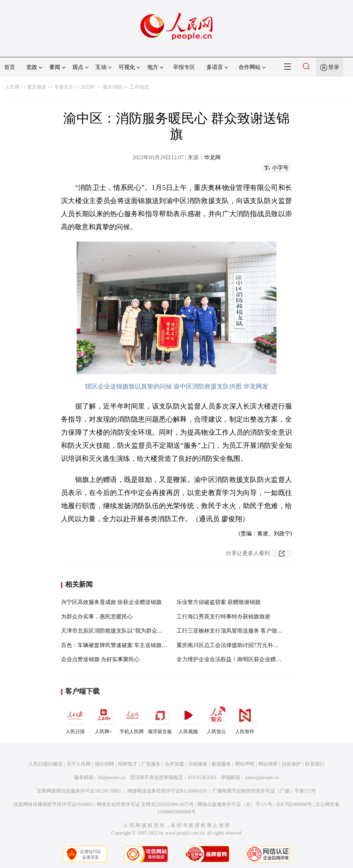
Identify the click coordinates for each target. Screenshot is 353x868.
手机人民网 (132, 719)
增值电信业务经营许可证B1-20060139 (167, 791)
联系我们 (315, 764)
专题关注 (64, 87)
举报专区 (184, 67)
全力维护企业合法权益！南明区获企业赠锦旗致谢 (237, 659)
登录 (334, 67)
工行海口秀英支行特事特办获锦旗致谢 (223, 617)
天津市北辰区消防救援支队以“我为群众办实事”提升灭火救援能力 (141, 631)
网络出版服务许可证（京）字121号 (235, 804)
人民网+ (103, 719)
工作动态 (139, 87)
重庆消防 (112, 87)
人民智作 (245, 719)
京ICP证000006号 (294, 804)
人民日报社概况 (46, 764)
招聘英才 (128, 764)
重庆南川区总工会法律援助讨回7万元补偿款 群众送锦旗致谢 (250, 645)
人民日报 (75, 719)
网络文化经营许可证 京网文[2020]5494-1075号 (145, 804)
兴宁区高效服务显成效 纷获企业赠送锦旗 (111, 602)
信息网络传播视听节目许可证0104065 (53, 804)
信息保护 (291, 764)
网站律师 (268, 764)
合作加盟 (174, 764)
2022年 (88, 87)
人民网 (12, 87)
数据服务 (221, 764)
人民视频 (188, 719)
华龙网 (212, 157)
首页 (10, 67)
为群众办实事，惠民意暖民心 (97, 617)
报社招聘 (104, 764)
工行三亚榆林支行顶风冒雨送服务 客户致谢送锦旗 (238, 631)
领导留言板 (160, 719)
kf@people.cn (112, 778)
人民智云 (216, 719)
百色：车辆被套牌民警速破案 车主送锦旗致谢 (117, 645)
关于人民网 (79, 764)
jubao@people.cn (262, 778)
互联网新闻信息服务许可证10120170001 (79, 791)
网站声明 (245, 764)
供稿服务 (198, 764)
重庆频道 (37, 87)
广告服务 (151, 764)
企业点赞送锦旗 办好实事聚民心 (100, 659)
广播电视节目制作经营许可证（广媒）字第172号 (264, 791)
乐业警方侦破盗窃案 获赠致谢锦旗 (219, 602)
